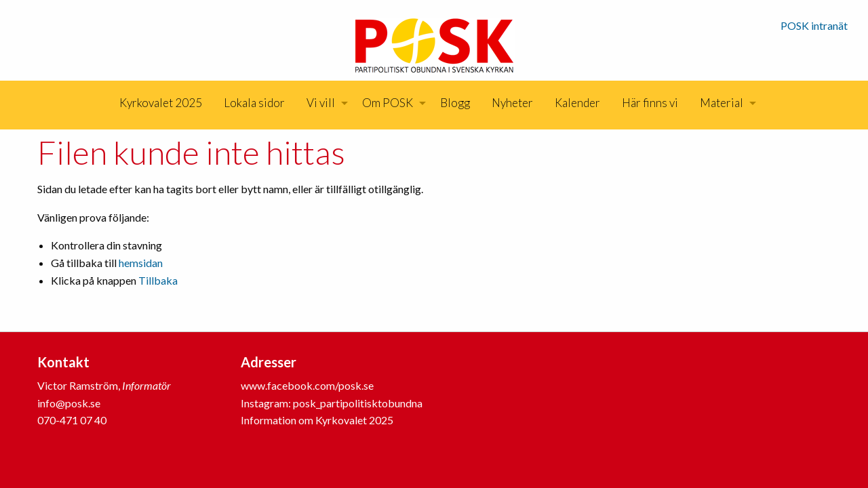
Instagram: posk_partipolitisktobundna (332, 403)
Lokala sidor (254, 103)
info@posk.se (69, 403)
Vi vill (321, 103)
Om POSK (388, 103)
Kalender (577, 103)
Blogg (455, 103)
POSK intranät (814, 25)
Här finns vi (650, 103)
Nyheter (512, 103)
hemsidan (141, 263)
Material (722, 103)
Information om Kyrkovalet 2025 (317, 420)
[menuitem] (161, 103)
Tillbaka (158, 280)
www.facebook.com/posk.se (307, 385)
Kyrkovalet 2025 (161, 103)
